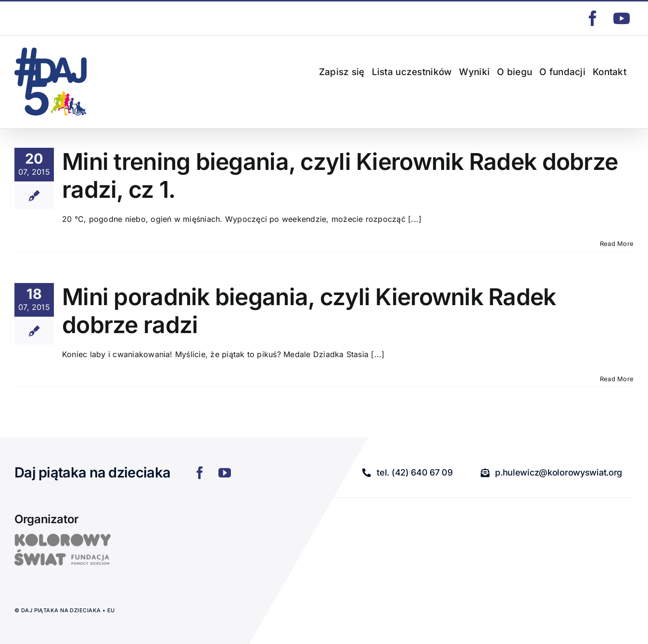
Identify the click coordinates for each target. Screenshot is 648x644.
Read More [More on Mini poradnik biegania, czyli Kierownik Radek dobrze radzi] (617, 379)
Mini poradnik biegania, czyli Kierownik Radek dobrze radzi (309, 311)
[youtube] (225, 473)
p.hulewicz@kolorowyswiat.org (59, 18)
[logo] (63, 538)
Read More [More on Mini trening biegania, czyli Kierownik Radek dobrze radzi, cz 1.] (617, 244)
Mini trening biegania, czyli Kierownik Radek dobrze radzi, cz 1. (340, 175)
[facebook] (200, 473)
